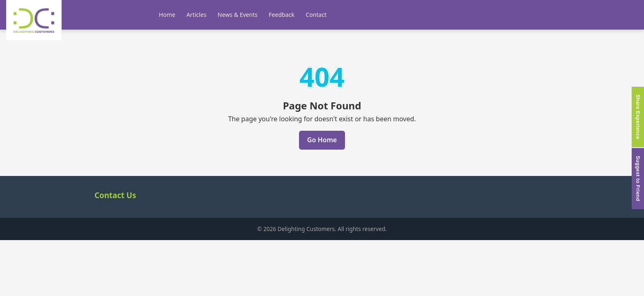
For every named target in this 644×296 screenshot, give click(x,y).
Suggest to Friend (638, 179)
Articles (197, 15)
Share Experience (638, 117)
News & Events (238, 15)
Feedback (282, 15)
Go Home (322, 140)
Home (167, 15)
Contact (316, 15)
